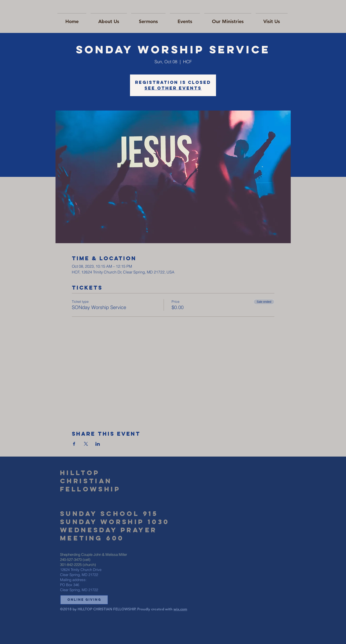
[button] (84, 600)
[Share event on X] (86, 444)
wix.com (180, 609)
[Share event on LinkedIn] (98, 444)
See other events (173, 88)
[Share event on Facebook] (74, 444)
